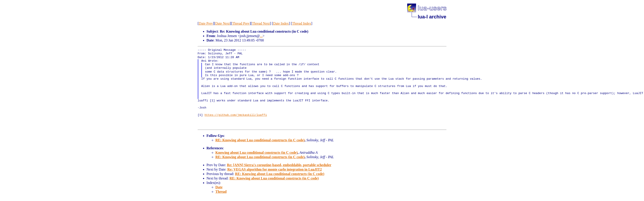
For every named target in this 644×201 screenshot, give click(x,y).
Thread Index (302, 23)
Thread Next (261, 23)
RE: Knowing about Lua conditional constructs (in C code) (260, 140)
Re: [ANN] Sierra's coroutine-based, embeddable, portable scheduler (279, 165)
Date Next (222, 23)
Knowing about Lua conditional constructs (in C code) (257, 153)
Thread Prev (241, 23)
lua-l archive (432, 17)
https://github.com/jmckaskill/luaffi (236, 115)
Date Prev (206, 23)
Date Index (281, 23)
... (261, 36)
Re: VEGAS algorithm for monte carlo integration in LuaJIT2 (274, 169)
